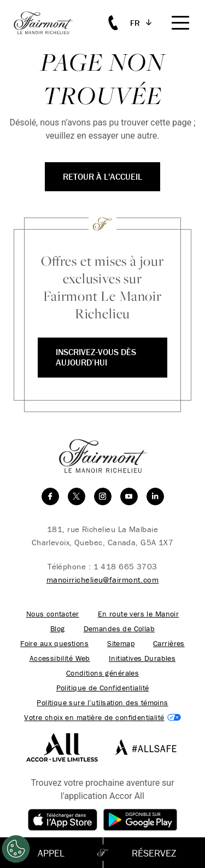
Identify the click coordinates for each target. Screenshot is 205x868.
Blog (58, 629)
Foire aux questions (54, 644)
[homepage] (49, 23)
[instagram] (103, 496)
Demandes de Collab (119, 629)
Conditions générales (102, 673)
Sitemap (121, 644)
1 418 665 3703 (125, 566)
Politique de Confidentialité (103, 688)
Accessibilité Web (60, 658)
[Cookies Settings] (16, 849)
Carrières (169, 644)
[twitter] (77, 496)
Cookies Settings (102, 718)
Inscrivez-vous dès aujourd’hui (96, 357)
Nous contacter (53, 614)
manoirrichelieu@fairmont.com (103, 579)
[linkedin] (155, 496)
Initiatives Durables (142, 658)
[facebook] (50, 496)
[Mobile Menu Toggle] (180, 23)
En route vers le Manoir (139, 614)
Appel (51, 853)
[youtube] (129, 496)
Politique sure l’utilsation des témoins (102, 703)
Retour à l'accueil (102, 176)
